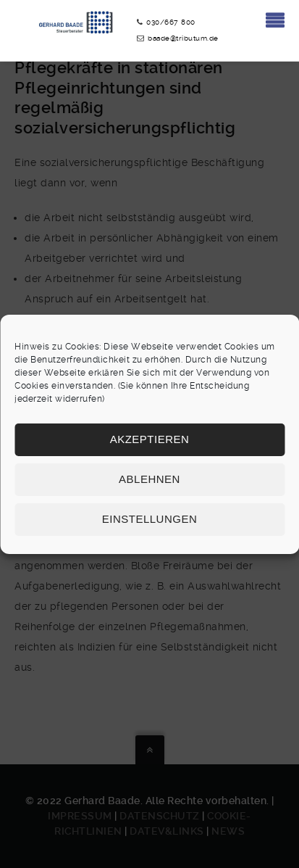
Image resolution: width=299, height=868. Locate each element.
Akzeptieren (150, 439)
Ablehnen (149, 479)
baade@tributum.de (183, 38)
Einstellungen (150, 519)
